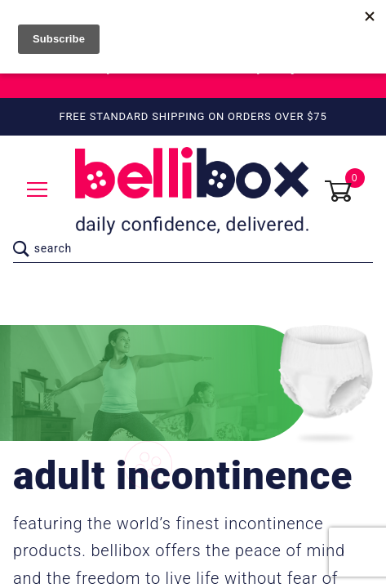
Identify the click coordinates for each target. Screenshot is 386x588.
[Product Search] (202, 249)
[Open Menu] (38, 191)
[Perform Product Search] (22, 249)
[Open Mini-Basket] (348, 191)
